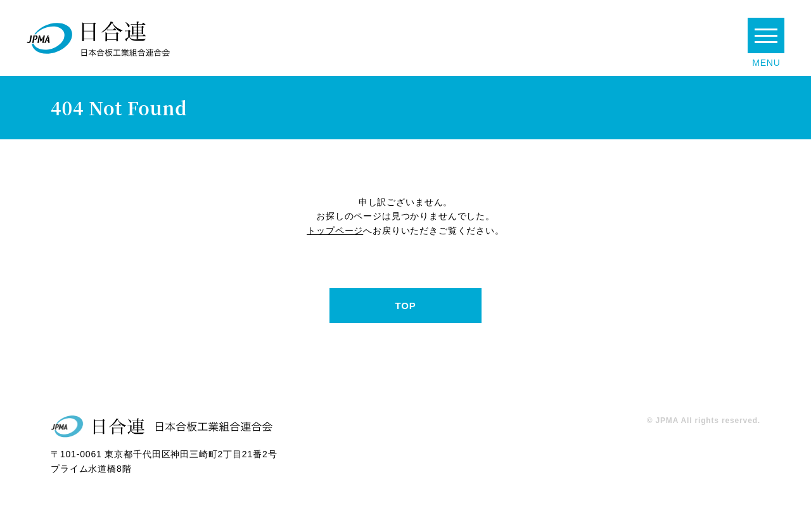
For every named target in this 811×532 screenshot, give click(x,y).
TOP (405, 306)
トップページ (335, 231)
